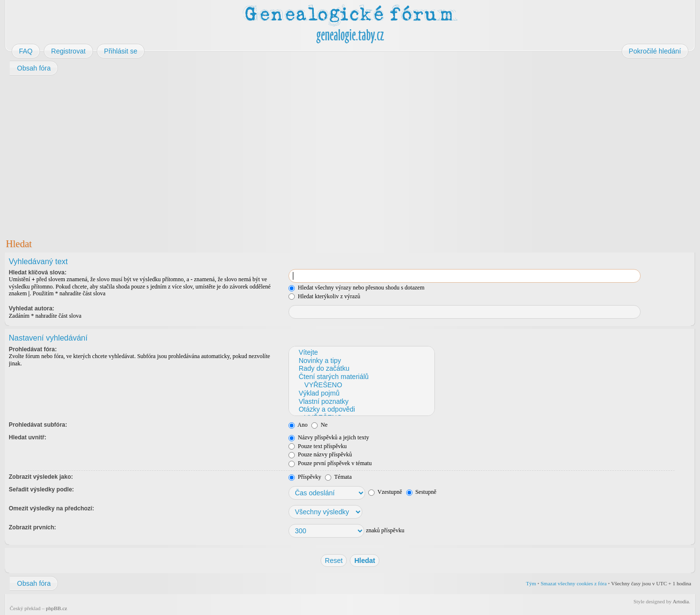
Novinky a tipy (361, 361)
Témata (338, 477)
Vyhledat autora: (32, 308)
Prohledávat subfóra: (38, 425)
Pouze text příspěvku (318, 446)
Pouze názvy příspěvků (320, 454)
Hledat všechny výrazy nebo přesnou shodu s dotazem (356, 288)
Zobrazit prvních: (32, 527)
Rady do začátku (361, 369)
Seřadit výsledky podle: (41, 489)
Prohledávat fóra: (33, 349)
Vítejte (361, 353)
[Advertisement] (298, 155)
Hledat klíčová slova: (38, 272)
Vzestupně (385, 492)
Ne (319, 425)
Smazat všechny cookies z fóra (574, 583)
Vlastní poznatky (361, 402)
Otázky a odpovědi (361, 409)
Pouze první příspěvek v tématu (330, 463)
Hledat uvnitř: (27, 437)
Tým (531, 583)
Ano (298, 425)
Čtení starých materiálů (361, 377)
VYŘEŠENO (361, 385)
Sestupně (421, 492)
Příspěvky (305, 477)
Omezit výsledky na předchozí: (51, 508)
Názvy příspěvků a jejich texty (329, 437)
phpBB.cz (56, 608)
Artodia (681, 601)
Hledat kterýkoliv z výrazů (324, 296)
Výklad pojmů (361, 393)
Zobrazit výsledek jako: (41, 477)
